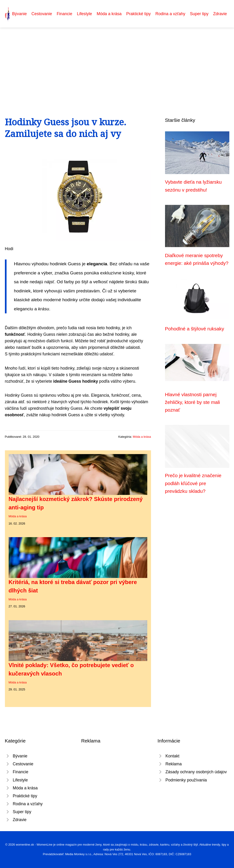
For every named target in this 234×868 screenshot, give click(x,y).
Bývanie (20, 14)
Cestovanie (42, 14)
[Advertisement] (117, 63)
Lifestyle (85, 14)
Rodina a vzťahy (170, 14)
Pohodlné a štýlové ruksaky (195, 329)
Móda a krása (109, 14)
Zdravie (220, 14)
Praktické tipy (139, 14)
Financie (64, 14)
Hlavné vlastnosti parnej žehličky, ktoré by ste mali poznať (193, 402)
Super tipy (199, 14)
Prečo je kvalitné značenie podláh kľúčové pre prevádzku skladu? (193, 483)
